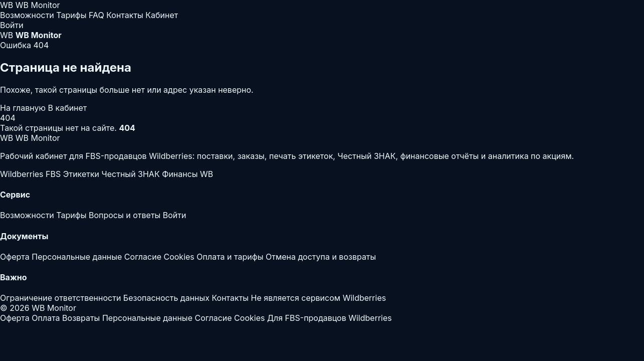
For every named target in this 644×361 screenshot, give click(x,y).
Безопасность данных (166, 298)
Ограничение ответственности (60, 298)
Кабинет (162, 15)
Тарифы (71, 15)
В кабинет (68, 108)
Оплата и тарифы (230, 257)
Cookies (179, 257)
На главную (24, 108)
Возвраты (81, 318)
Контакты (125, 15)
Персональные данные (77, 257)
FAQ (96, 15)
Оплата (46, 318)
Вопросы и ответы (125, 215)
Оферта (15, 257)
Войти (12, 25)
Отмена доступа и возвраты (321, 257)
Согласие (143, 257)
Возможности (27, 15)
